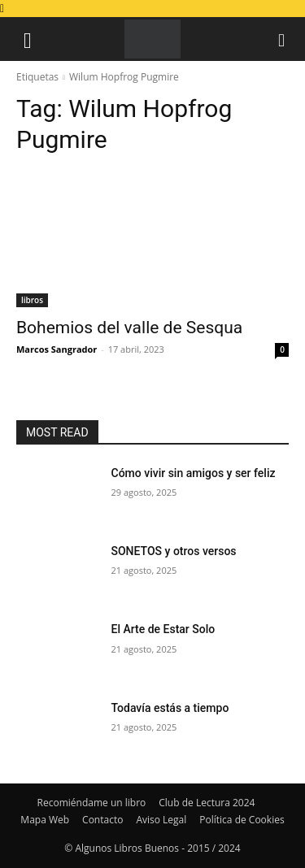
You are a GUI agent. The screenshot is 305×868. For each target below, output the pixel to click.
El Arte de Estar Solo (163, 629)
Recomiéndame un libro (92, 803)
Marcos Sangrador (57, 349)
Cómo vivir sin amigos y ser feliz (194, 473)
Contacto (102, 820)
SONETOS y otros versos (174, 551)
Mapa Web (45, 820)
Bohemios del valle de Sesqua (129, 328)
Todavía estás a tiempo (170, 708)
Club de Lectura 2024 (207, 803)
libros (32, 300)
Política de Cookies (242, 820)
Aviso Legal (161, 820)
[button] (28, 39)
